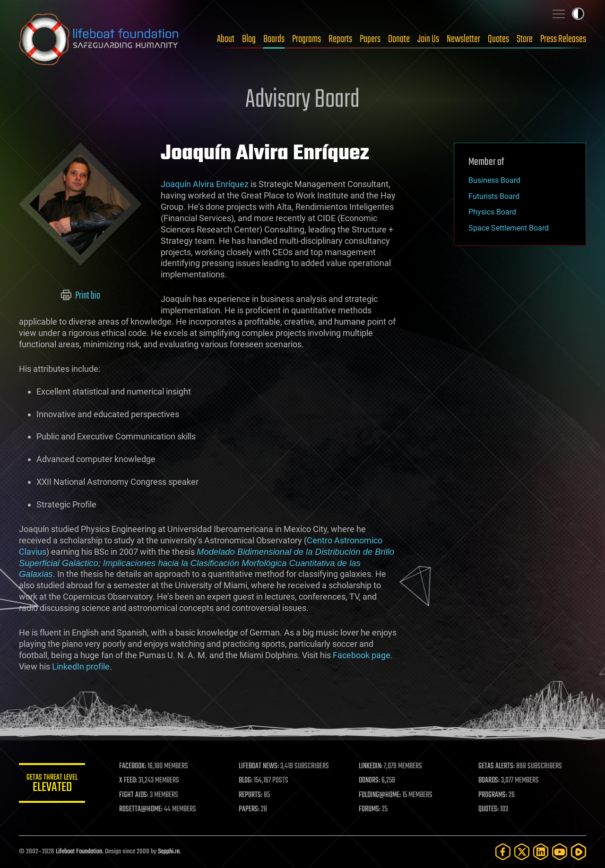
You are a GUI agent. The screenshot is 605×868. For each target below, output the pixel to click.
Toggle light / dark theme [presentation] (578, 14)
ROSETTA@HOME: (141, 809)
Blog (249, 39)
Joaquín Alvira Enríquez (205, 184)
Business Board (494, 180)
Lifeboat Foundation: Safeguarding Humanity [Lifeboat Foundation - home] (99, 39)
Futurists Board (494, 196)
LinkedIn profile (81, 666)
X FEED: (128, 781)
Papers (370, 39)
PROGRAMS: (493, 795)
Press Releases (563, 39)
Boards (274, 39)
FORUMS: (370, 809)
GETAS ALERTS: (497, 766)
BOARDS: (489, 781)
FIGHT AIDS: (134, 795)
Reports (340, 39)
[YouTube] (560, 852)
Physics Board (492, 212)
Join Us (428, 39)
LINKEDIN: (371, 766)
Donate (399, 39)
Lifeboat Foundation (79, 852)
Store (525, 39)
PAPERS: (249, 809)
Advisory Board (302, 100)
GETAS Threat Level (52, 785)
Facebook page (362, 655)
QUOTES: (488, 809)
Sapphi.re (169, 852)
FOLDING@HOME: (380, 795)
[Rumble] (579, 852)
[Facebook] (503, 852)
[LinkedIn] (541, 852)
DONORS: (369, 781)
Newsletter (463, 39)
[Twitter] (522, 852)
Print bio (81, 296)
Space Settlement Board (509, 228)
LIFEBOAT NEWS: (259, 766)
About (226, 39)
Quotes (498, 39)
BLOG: (246, 781)
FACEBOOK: (133, 766)
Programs (307, 39)
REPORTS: (251, 795)
